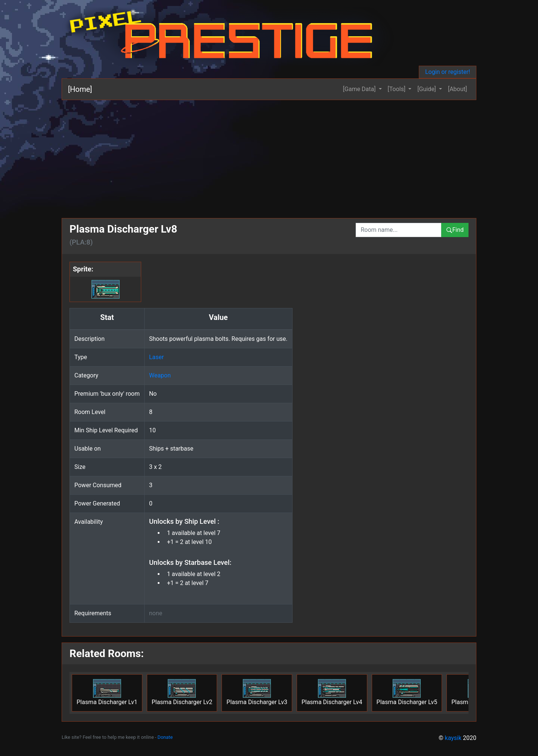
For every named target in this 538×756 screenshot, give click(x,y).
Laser (156, 357)
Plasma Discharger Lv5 (407, 692)
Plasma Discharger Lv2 (182, 692)
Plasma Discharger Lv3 (257, 692)
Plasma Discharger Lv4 (332, 692)
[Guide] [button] (427, 89)
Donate (165, 737)
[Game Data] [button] (360, 89)
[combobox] (398, 230)
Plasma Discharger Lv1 (107, 692)
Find (455, 230)
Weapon (160, 375)
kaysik (453, 738)
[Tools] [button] (398, 89)
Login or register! (448, 72)
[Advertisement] (269, 156)
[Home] (80, 89)
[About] (457, 89)
